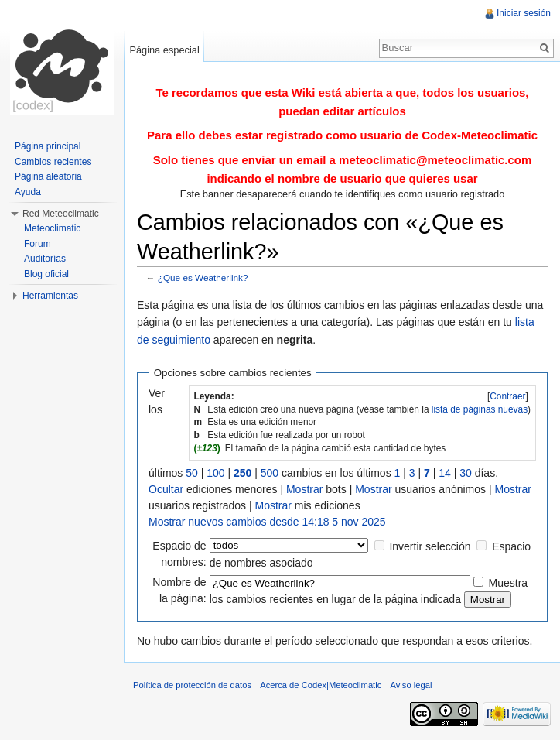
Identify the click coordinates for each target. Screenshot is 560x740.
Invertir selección (430, 546)
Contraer (507, 396)
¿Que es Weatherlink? (203, 277)
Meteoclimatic (52, 228)
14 (445, 473)
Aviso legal (411, 685)
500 (270, 473)
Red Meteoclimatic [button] (61, 214)
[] (508, 396)
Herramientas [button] (50, 296)
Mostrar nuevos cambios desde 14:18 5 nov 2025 (267, 522)
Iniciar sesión (524, 13)
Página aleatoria (48, 176)
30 (466, 473)
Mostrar (304, 489)
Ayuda (28, 192)
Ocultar (166, 489)
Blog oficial (46, 274)
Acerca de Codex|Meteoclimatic (321, 685)
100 (215, 473)
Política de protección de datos (192, 685)
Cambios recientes (53, 162)
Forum (38, 244)
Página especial (164, 50)
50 (192, 473)
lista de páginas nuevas (480, 409)
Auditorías (45, 259)
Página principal (48, 146)
